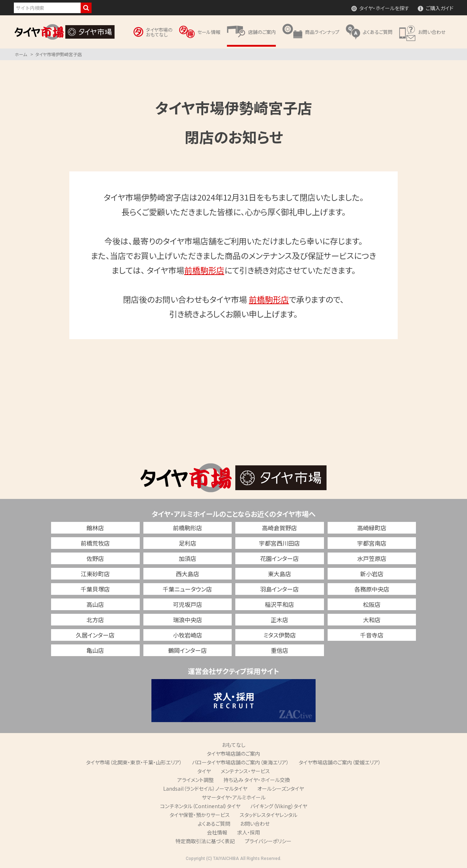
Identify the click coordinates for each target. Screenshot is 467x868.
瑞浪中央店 (188, 620)
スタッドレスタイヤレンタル (269, 815)
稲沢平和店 (279, 604)
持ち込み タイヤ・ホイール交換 (257, 780)
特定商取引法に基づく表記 (205, 841)
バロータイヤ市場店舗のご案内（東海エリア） (240, 762)
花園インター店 (279, 558)
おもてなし (234, 745)
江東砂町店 (95, 574)
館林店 (95, 528)
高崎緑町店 (372, 528)
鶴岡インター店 (188, 650)
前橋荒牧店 (95, 543)
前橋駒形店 (204, 270)
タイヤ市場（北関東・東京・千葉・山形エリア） (134, 762)
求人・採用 (249, 832)
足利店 (188, 543)
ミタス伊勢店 (280, 635)
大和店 (372, 620)
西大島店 (188, 574)
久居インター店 (95, 635)
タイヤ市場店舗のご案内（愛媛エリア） (340, 762)
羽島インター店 (279, 589)
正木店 (279, 620)
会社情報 (217, 832)
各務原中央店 (372, 589)
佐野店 (95, 558)
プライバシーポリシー (268, 841)
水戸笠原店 (372, 558)
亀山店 (95, 650)
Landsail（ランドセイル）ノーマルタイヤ (205, 788)
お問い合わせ (255, 824)
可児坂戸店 (188, 604)
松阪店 (372, 604)
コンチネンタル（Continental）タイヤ (200, 806)
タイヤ (204, 771)
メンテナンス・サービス (245, 771)
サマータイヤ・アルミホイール (234, 797)
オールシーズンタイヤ (281, 788)
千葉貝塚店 (95, 589)
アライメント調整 (196, 780)
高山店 (95, 604)
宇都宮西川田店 (279, 543)
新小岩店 (372, 574)
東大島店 (279, 574)
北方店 (95, 620)
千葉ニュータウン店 (187, 589)
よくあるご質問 (214, 824)
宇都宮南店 (372, 543)
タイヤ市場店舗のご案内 (233, 753)
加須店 (188, 558)
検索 (86, 8)
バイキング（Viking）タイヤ (279, 806)
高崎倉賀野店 (279, 528)
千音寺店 (372, 635)
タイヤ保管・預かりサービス (200, 815)
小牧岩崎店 (188, 635)
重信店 (279, 650)
